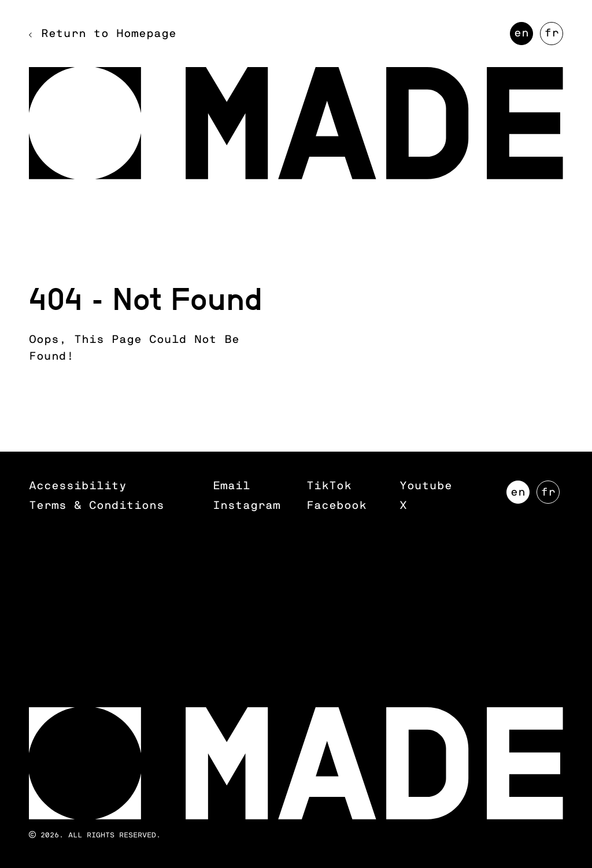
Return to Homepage (109, 34)
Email (232, 486)
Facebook (336, 506)
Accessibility (78, 486)
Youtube (426, 486)
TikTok (329, 486)
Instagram (247, 506)
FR (554, 36)
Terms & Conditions (97, 506)
